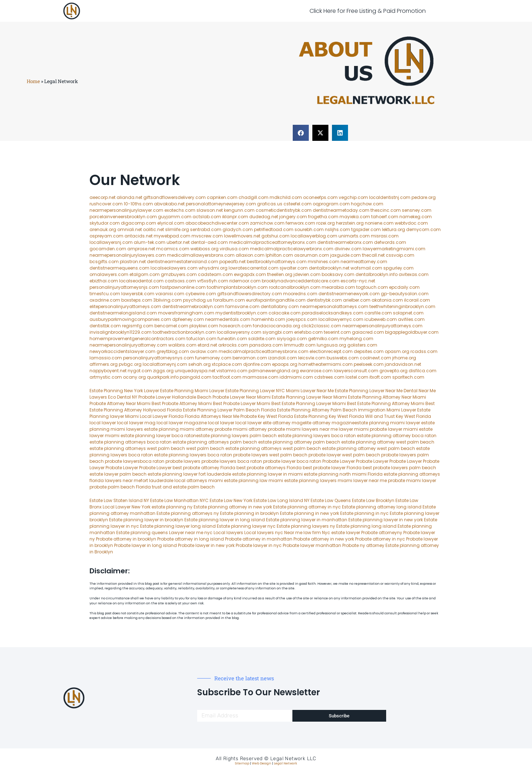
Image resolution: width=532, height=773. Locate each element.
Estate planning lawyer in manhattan (307, 520)
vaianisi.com (170, 294)
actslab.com (207, 217)
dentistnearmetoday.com (341, 210)
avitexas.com (414, 274)
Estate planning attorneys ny (188, 513)
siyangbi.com (278, 332)
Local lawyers (228, 533)
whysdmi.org (213, 268)
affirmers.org (104, 364)
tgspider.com (366, 229)
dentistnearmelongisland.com (123, 313)
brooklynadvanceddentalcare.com (301, 281)
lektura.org (393, 229)
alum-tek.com (150, 242)
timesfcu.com (105, 294)
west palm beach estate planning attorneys (234, 448)
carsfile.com (378, 313)
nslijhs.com (337, 229)
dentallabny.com (280, 306)
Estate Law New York (231, 500)
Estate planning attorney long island (382, 507)
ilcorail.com (417, 300)
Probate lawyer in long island (145, 545)
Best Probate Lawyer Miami (242, 403)
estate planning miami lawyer (387, 423)
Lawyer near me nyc (191, 533)
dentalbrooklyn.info (377, 274)
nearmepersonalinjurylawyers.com (128, 255)
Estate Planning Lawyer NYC (255, 391)
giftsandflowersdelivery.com (175, 197)
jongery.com (293, 217)
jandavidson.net (403, 364)
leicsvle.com (312, 358)
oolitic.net (154, 229)
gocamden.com (108, 249)
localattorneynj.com (165, 364)
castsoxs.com (180, 281)
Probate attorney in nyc (380, 539)
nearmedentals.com (228, 319)
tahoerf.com (385, 217)
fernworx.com (300, 223)
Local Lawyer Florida (162, 416)
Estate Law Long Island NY (282, 500)
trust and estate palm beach (183, 487)
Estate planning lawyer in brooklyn (146, 520)
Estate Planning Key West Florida (329, 416)
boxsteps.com (137, 300)
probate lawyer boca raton (292, 461)
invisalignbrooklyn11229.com (121, 332)
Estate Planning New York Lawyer (124, 391)
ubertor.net (178, 242)
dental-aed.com (209, 242)
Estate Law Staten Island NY (119, 500)
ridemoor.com (245, 281)
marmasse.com (260, 377)
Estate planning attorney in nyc (307, 507)
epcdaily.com (404, 287)
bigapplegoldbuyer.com (412, 332)
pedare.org (424, 197)
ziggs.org (163, 371)
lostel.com (357, 377)
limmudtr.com (300, 345)
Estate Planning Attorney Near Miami (387, 397)
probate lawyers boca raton (232, 461)
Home (33, 81)
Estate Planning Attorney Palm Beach (317, 410)
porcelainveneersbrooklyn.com (123, 217)
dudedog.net (264, 217)
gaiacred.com (368, 332)
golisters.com (362, 345)
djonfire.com (257, 364)
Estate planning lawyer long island (178, 526)
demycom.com (423, 229)
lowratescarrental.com (254, 268)
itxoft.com (380, 377)
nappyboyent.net (108, 371)
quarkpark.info (163, 377)
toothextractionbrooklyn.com (184, 332)
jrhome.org (404, 358)
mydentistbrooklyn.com (241, 313)
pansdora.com (266, 345)
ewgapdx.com (250, 274)
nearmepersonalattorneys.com (334, 306)
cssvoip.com (400, 255)
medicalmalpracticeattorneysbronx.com (264, 351)
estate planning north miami (335, 474)
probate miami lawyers (293, 429)
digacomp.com (139, 223)
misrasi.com (385, 236)
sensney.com (417, 210)
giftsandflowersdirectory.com (250, 294)
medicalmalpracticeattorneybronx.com (273, 242)
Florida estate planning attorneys (404, 474)
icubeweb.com (381, 319)
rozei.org (326, 223)
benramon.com (250, 358)
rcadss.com (424, 351)
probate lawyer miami (394, 429)
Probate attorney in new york (324, 539)
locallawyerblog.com (314, 236)
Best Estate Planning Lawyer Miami (309, 403)
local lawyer (103, 423)
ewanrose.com (316, 371)
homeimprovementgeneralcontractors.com (137, 339)
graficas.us (270, 204)
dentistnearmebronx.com (345, 242)
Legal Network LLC (293, 759)
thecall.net (373, 255)
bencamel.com (171, 326)
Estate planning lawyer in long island (225, 520)
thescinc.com (386, 210)
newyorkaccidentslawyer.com (122, 351)
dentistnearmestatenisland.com (183, 262)
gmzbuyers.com (179, 274)
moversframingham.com (186, 313)
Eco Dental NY (123, 397)
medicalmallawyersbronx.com (201, 255)
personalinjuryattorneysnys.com (158, 358)
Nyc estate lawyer (341, 533)
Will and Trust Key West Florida (398, 416)
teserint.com (337, 332)
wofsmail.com (366, 268)
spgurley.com (398, 268)
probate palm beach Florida (120, 487)
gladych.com (238, 229)
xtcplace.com (227, 364)
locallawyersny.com (239, 332)
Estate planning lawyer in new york (386, 520)
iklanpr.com (235, 217)
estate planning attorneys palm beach (215, 442)
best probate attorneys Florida (269, 468)
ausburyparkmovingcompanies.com (130, 319)
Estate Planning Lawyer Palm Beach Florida (229, 410)
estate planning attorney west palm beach (388, 442)
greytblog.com (173, 351)
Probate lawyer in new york (206, 545)
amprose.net (141, 249)
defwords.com (390, 242)
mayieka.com (355, 217)
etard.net (207, 345)
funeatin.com (232, 339)
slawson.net (210, 210)
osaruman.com (312, 255)
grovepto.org (393, 371)
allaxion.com (250, 255)
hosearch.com (236, 326)
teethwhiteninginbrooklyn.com (402, 306)
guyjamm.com (175, 217)
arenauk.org (103, 229)
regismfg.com (138, 326)
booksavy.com (338, 274)
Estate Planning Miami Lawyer (192, 391)
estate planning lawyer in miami (267, 474)
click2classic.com (321, 326)
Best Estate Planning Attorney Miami (386, 403)
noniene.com (379, 223)
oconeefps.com (320, 197)
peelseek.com (369, 364)
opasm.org (397, 351)
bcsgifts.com (104, 262)
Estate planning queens (142, 533)
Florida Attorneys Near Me (212, 416)
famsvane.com (242, 306)
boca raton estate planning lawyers (167, 455)
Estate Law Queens (331, 500)
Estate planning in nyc (364, 513)
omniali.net (130, 229)
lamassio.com (106, 358)
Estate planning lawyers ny (306, 526)
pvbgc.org (130, 364)
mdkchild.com (286, 197)
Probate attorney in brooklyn (126, 539)
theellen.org (280, 274)
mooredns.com (300, 294)
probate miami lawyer (412, 480)
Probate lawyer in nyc (259, 545)
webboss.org (204, 249)
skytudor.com (105, 223)
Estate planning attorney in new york (233, 507)
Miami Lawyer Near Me (310, 391)
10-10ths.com (138, 204)
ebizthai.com (104, 281)
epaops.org (285, 364)
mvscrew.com (207, 236)
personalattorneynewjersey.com (221, 204)
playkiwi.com (204, 326)
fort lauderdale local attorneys (174, 480)
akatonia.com (387, 300)
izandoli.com (283, 358)
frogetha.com (323, 217)
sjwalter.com (294, 268)
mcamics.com (173, 249)
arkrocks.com (233, 345)
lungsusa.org (331, 345)
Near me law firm (303, 533)
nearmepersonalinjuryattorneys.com (382, 326)
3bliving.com (168, 300)
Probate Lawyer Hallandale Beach (175, 397)
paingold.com (196, 377)
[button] (301, 133)
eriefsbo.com (308, 332)
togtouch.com (372, 287)
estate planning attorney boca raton (397, 436)
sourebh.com (309, 229)
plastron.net (133, 262)
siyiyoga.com (292, 339)
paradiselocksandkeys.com (332, 313)
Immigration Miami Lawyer (387, 410)
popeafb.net (232, 262)
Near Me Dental (401, 391)
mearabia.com (338, 287)
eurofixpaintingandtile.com (276, 300)
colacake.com (285, 313)
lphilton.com (279, 255)
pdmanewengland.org (274, 371)
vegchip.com (353, 197)
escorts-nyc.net (358, 281)
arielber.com (357, 300)
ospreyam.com (106, 236)
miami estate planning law (238, 480)
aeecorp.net (103, 197)
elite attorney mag (283, 423)
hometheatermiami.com (326, 364)
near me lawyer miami (344, 429)
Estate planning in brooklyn (249, 513)
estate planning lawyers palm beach (236, 436)
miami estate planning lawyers (303, 480)
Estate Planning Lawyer (360, 391)
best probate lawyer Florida (332, 468)
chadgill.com (254, 197)
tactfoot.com (227, 377)
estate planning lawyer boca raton (158, 436)
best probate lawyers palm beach (399, 468)
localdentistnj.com (390, 197)
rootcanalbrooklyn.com (295, 287)
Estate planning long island (366, 526)
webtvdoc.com (411, 223)
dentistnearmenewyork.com (349, 294)
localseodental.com (141, 281)
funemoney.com (213, 358)
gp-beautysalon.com (405, 294)
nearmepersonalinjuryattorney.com (128, 345)
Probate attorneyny (382, 533)
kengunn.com (239, 210)
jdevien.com (307, 274)
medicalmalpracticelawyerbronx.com (292, 249)
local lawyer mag (136, 423)
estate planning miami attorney (179, 429)
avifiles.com (411, 319)
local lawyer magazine (182, 423)
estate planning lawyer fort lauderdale (189, 474)
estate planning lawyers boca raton (317, 436)
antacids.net (139, 236)
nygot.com (140, 371)
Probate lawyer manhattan (312, 545)
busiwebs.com (343, 358)
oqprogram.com (331, 204)
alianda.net (129, 197)
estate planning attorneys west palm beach (137, 448)
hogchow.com (367, 204)
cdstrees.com (329, 377)
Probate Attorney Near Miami (120, 403)
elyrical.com (171, 223)
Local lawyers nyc (264, 533)
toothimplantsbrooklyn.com (237, 287)
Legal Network (285, 763)
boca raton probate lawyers (238, 455)
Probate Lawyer (339, 461)
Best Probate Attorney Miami (182, 403)
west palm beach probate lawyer (305, 455)
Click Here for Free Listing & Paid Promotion (368, 11)
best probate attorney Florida (204, 468)
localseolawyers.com (174, 268)
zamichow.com (267, 223)
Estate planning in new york (310, 513)
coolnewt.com (375, 358)
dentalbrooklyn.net (329, 268)
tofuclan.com (201, 339)
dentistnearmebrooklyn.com (193, 306)
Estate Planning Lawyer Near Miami (309, 397)
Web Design (262, 763)
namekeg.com (416, 217)
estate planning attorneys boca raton (131, 442)
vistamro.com (232, 371)
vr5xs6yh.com (213, 281)
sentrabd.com (206, 229)
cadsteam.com (215, 274)
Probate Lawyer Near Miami (242, 397)
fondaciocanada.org (277, 326)
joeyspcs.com (302, 319)
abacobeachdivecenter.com (217, 223)
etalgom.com (145, 274)
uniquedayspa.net (195, 371)
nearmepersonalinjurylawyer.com (126, 210)
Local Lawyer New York (127, 507)
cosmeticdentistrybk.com (284, 210)
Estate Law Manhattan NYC (179, 500)
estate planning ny (172, 507)
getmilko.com (323, 339)
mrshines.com (324, 262)
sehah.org (199, 364)
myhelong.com (356, 339)
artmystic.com (106, 377)
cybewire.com (201, 294)
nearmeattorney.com (364, 262)
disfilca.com (423, 371)
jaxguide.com (346, 255)
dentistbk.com (105, 326)
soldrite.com (262, 339)
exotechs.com (180, 210)
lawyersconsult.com (356, 371)
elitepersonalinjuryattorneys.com (125, 306)
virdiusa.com (234, 249)
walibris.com (182, 345)
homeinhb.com (268, 319)
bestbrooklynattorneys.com (277, 262)
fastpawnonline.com (183, 287)
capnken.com (222, 197)
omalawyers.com (109, 274)
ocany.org (134, 377)
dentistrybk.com (324, 300)
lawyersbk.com (138, 294)
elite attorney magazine (329, 423)
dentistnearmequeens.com (119, 268)
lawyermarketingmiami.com (394, 249)
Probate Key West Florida (267, 416)
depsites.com (369, 351)
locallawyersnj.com (111, 242)
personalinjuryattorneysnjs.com (124, 287)
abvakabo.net (169, 204)
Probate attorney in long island (191, 539)
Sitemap (242, 763)
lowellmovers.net (242, 236)
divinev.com (348, 249)
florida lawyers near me (115, 480)
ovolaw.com (204, 351)
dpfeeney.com (188, 319)
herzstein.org (350, 223)
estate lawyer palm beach (118, 474)
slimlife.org (177, 229)
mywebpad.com (172, 236)
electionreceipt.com (331, 351)
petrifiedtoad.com (274, 229)
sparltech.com (408, 377)
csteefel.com (298, 204)
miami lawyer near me (362, 480)
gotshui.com (275, 236)
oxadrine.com (105, 300)
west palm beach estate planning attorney (329, 448)
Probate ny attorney (363, 545)
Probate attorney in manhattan (259, 539)
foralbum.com (229, 300)
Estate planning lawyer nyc (246, 526)
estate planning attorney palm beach (299, 442)
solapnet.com (408, 313)
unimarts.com (354, 236)
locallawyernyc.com (341, 319)
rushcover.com (106, 204)
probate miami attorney (241, 429)
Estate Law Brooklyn (373, 500)
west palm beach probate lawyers (379, 455)
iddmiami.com (296, 377)
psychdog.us (198, 300)
